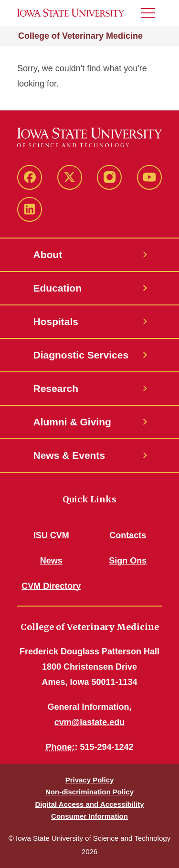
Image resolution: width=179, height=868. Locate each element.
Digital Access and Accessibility (89, 804)
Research (56, 388)
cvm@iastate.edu (90, 722)
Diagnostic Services (81, 355)
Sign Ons (128, 561)
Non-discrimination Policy (89, 792)
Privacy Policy (90, 780)
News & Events (69, 455)
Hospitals (56, 321)
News (51, 561)
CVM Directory (51, 586)
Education (58, 288)
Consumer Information (89, 816)
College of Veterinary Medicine (80, 36)
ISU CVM (51, 535)
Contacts (128, 535)
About (48, 255)
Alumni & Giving (72, 422)
